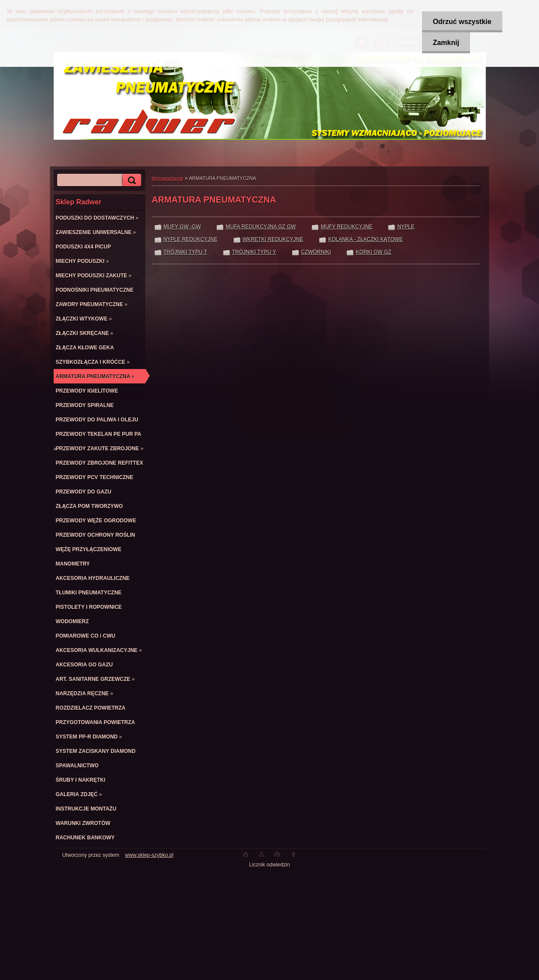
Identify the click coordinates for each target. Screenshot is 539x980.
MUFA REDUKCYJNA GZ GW (261, 227)
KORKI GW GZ (373, 252)
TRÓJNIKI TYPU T (185, 252)
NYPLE (406, 227)
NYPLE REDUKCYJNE (191, 239)
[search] (130, 180)
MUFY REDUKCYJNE (347, 227)
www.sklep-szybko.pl (149, 855)
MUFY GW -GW (182, 227)
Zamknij (446, 43)
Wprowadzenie (168, 178)
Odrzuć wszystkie (462, 22)
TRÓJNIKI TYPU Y (254, 252)
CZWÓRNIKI (316, 252)
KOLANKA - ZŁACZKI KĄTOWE (366, 239)
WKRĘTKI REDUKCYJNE (273, 239)
